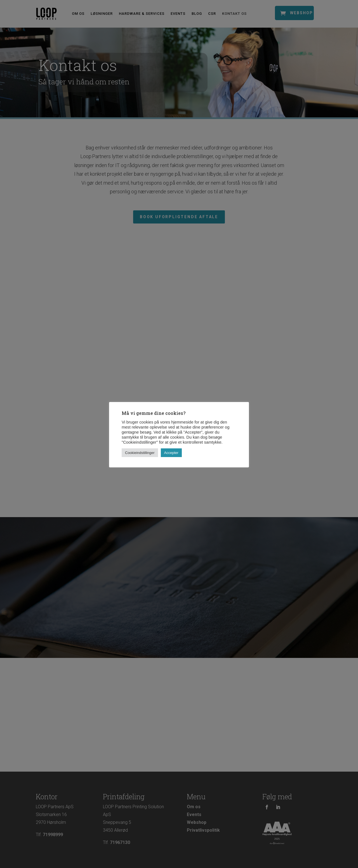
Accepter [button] (171, 453)
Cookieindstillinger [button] (140, 453)
